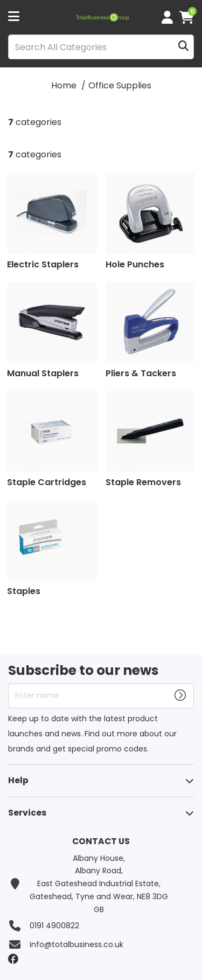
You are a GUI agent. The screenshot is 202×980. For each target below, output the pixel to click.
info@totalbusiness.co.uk (76, 944)
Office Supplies (120, 85)
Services (27, 813)
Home (64, 85)
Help (18, 780)
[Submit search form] (183, 47)
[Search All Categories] (101, 47)
